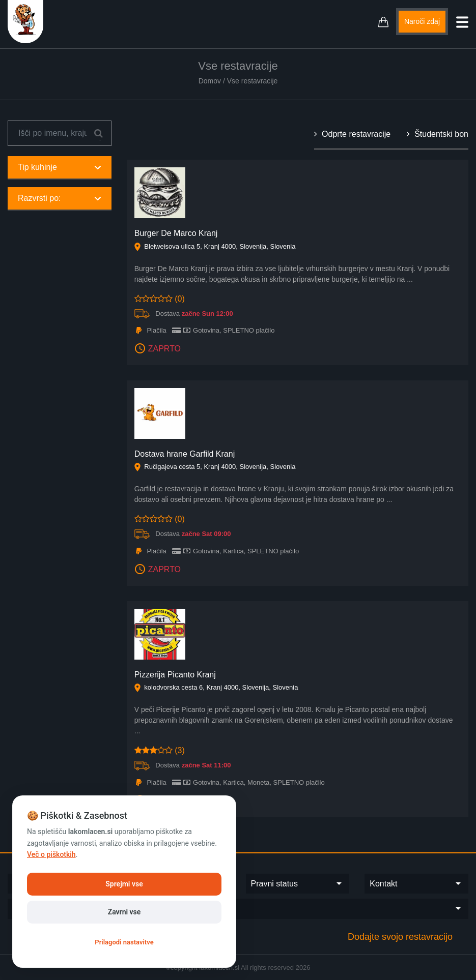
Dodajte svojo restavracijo (400, 937)
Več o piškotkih (51, 854)
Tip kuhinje (60, 167)
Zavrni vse (124, 912)
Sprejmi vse (124, 884)
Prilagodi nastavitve (124, 942)
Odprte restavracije (352, 134)
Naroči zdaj (422, 21)
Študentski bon (438, 134)
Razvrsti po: (60, 198)
